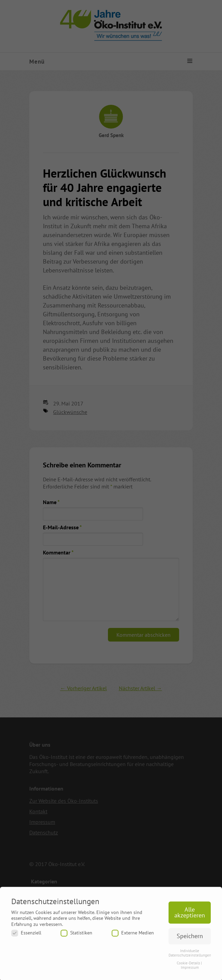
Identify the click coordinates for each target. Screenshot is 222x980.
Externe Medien (133, 936)
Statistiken (76, 936)
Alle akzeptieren (190, 916)
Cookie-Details (188, 966)
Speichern (190, 939)
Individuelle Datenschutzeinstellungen (190, 956)
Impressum (190, 970)
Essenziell (26, 936)
